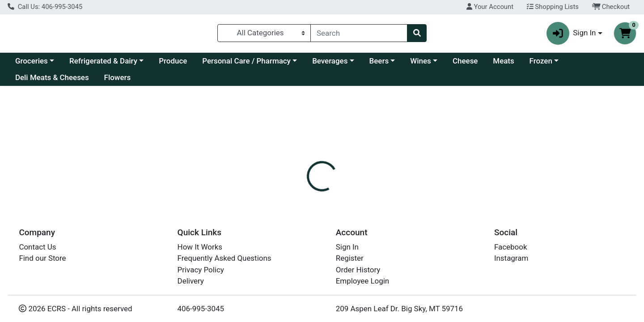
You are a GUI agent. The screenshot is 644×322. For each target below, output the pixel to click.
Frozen (541, 64)
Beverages (330, 64)
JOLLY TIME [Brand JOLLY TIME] (382, 277)
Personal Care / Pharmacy (246, 64)
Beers (379, 64)
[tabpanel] (456, 265)
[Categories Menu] (264, 35)
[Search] (359, 35)
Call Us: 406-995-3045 (45, 7)
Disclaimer (378, 211)
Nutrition (333, 211)
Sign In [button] (571, 35)
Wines (420, 64)
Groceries (32, 64)
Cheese (465, 64)
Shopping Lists (553, 7)
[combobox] (359, 35)
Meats (503, 64)
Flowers (118, 81)
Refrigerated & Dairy (103, 64)
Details (293, 211)
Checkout (611, 7)
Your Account (490, 7)
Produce (173, 64)
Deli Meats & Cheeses (52, 81)
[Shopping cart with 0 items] (625, 35)
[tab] (293, 211)
